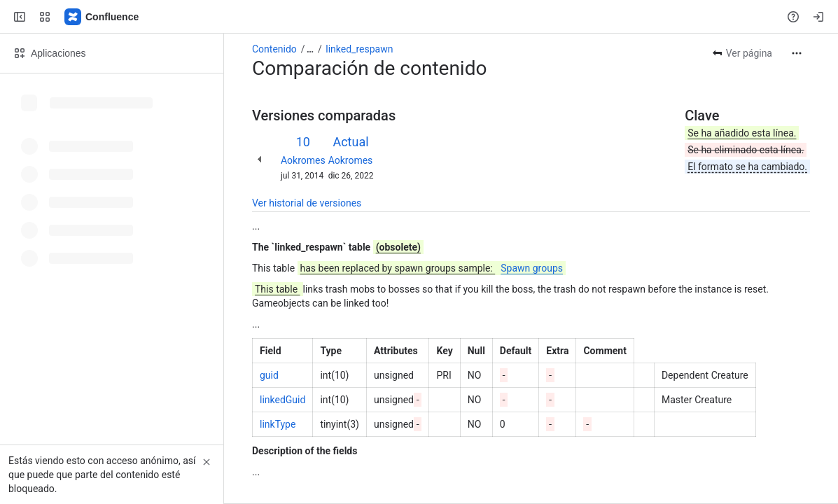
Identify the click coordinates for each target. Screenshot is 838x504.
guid (269, 375)
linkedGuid (282, 400)
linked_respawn (359, 49)
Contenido (274, 49)
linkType (278, 424)
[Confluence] (102, 17)
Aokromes (303, 160)
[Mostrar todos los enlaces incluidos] (310, 49)
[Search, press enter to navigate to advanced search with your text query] (416, 17)
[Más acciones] (797, 53)
